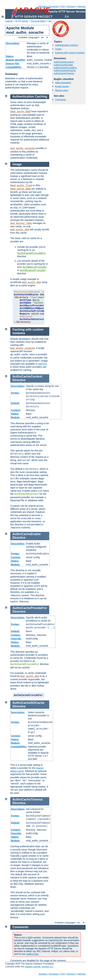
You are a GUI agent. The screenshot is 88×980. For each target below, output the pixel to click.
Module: (16, 417)
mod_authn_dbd (20, 112)
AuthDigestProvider (33, 270)
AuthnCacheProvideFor (65, 68)
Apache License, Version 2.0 (39, 967)
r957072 (42, 364)
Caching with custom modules (70, 53)
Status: (10, 56)
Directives (54, 6)
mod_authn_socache (23, 148)
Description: (13, 43)
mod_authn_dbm (20, 189)
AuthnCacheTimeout (64, 73)
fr (47, 37)
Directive (19, 380)
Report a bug (61, 90)
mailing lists (32, 954)
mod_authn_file (21, 185)
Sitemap (81, 6)
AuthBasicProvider (35, 267)
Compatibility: (14, 67)
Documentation (38, 21)
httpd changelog (63, 83)
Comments (60, 100)
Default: (15, 403)
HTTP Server (22, 21)
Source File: (13, 63)
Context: (16, 410)
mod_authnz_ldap (21, 223)
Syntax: (15, 393)
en (42, 37)
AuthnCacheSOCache (65, 70)
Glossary (71, 6)
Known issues (62, 86)
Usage (58, 49)
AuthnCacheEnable (63, 65)
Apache (9, 21)
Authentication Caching (67, 45)
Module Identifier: (16, 60)
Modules (43, 6)
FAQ (63, 6)
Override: (16, 639)
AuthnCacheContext (64, 62)
